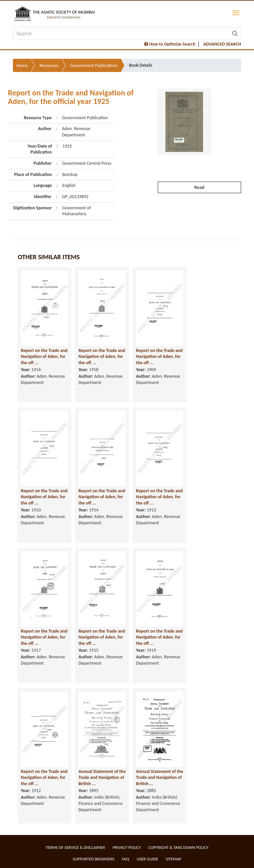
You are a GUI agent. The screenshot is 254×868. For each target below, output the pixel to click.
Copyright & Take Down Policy (179, 847)
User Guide (147, 859)
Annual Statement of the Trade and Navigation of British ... (102, 778)
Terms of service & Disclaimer (75, 847)
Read (199, 187)
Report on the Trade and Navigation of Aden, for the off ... (44, 357)
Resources (49, 66)
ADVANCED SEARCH (222, 44)
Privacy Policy (127, 847)
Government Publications (94, 66)
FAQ (126, 859)
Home (22, 66)
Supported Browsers (94, 859)
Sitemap (173, 859)
